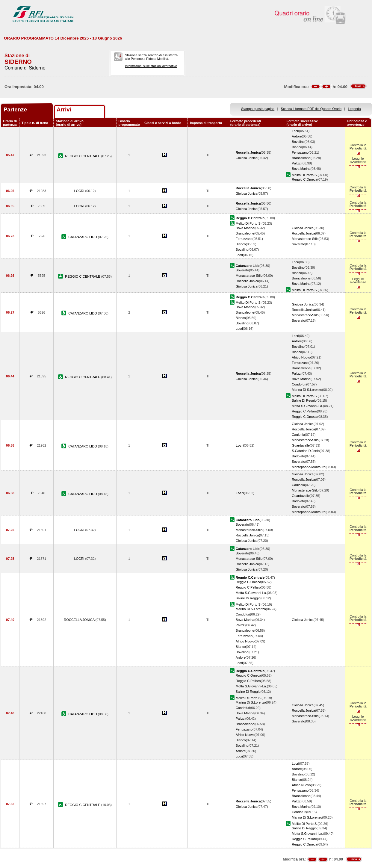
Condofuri (299, 384)
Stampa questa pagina (258, 109)
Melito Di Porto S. (305, 175)
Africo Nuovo (301, 357)
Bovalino (298, 142)
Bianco (297, 147)
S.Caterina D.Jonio (306, 451)
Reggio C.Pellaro (304, 411)
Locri (295, 131)
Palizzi (297, 163)
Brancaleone (301, 158)
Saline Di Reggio (304, 400)
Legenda (354, 109)
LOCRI (80, 191)
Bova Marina (301, 169)
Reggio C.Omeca (304, 179)
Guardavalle (301, 445)
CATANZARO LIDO (83, 237)
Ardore (297, 136)
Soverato (298, 244)
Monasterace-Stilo (305, 239)
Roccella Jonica (303, 233)
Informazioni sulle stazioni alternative (151, 66)
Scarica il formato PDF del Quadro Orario (311, 109)
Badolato (298, 456)
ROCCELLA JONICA (80, 620)
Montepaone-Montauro (309, 467)
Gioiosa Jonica (247, 158)
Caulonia (298, 435)
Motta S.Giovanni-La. (307, 406)
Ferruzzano (300, 152)
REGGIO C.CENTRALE (83, 156)
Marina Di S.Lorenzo (307, 390)
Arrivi (64, 109)
